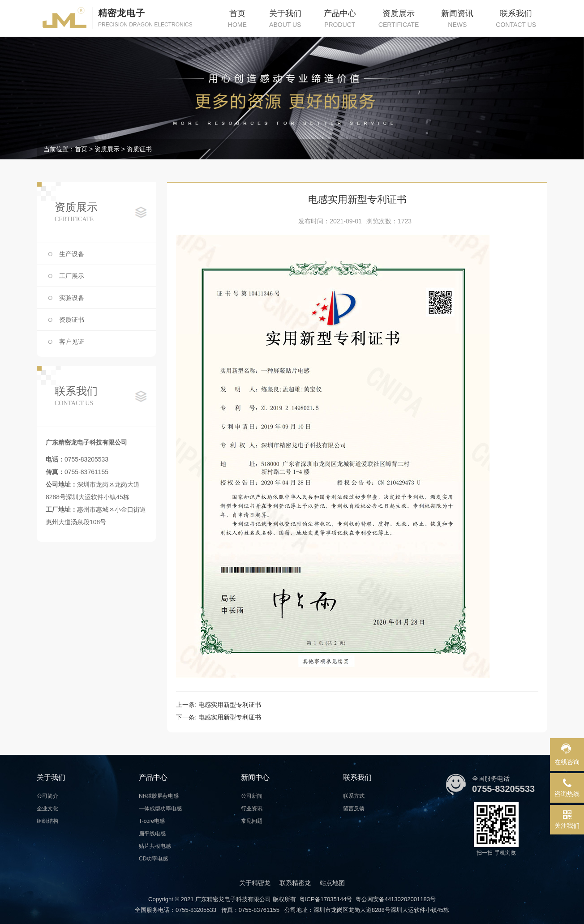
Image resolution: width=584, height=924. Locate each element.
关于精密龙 (255, 883)
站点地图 (332, 883)
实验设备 (72, 298)
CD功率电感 (153, 859)
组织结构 (47, 821)
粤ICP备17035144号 (326, 899)
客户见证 (72, 342)
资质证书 (139, 149)
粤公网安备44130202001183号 (396, 899)
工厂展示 (72, 276)
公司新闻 (252, 796)
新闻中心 (255, 777)
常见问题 (252, 821)
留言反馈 (354, 808)
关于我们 (51, 777)
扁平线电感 (152, 834)
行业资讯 (252, 808)
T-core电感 (152, 821)
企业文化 (47, 808)
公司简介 (47, 796)
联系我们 (357, 777)
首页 (81, 149)
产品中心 (153, 777)
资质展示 (107, 149)
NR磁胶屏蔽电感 (159, 796)
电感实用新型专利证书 (230, 705)
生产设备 (72, 254)
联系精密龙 (295, 883)
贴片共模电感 (155, 846)
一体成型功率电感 (160, 808)
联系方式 (354, 796)
